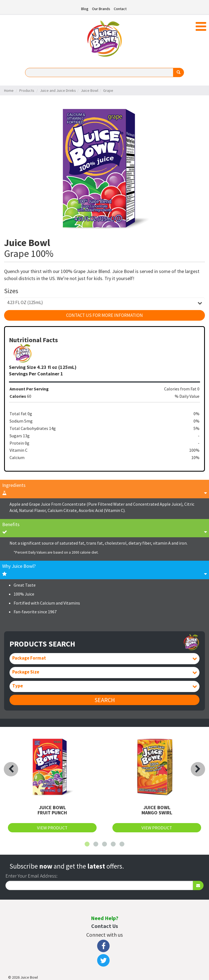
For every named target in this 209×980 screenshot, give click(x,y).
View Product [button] (52, 828)
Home (9, 90)
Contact (120, 9)
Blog (85, 9)
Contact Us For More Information (104, 315)
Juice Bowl (90, 90)
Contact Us (105, 926)
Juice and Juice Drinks (58, 90)
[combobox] (104, 302)
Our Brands (101, 9)
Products (27, 90)
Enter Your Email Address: (31, 876)
